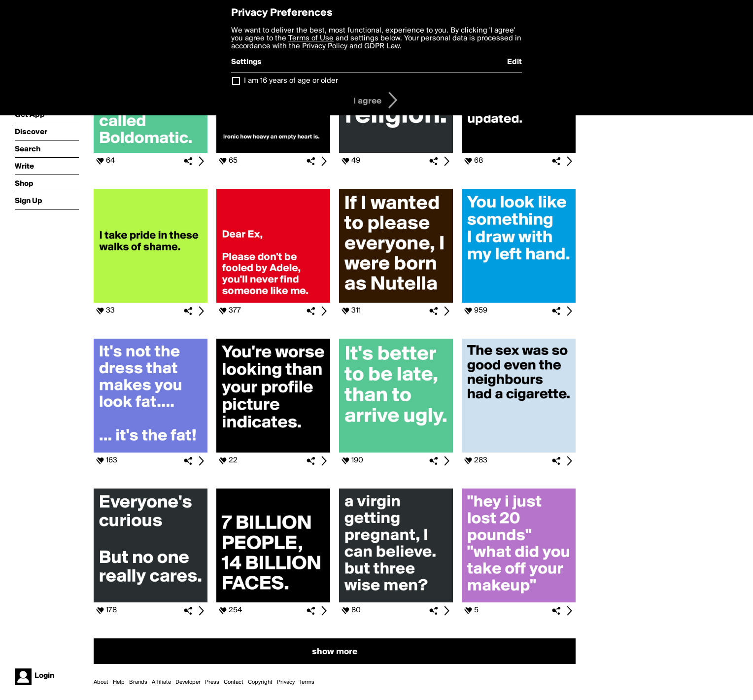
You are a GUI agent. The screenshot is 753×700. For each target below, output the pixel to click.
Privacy (286, 682)
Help (119, 682)
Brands (138, 682)
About (101, 682)
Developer (188, 682)
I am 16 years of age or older (291, 81)
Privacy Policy (325, 46)
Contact (234, 682)
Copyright (260, 682)
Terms (307, 682)
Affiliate (161, 682)
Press (212, 682)
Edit (514, 62)
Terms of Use (311, 38)
